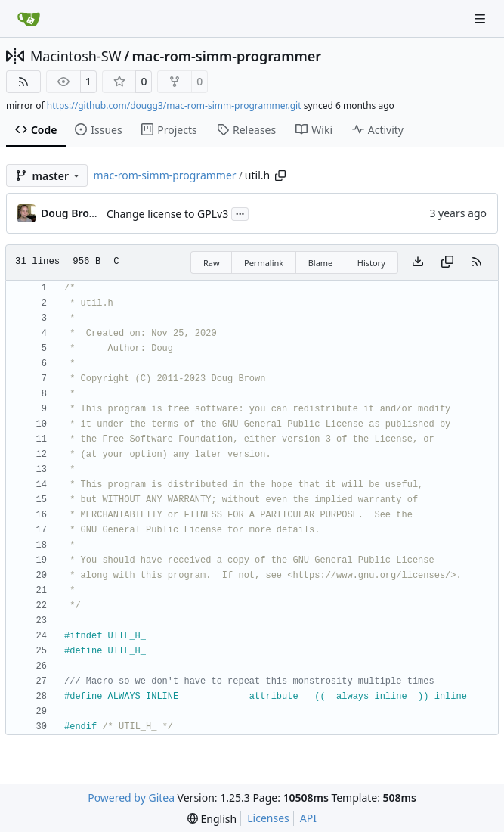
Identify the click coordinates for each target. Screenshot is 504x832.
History (371, 263)
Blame (321, 263)
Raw (212, 263)
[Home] (29, 19)
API (308, 818)
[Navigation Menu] (481, 19)
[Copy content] (447, 262)
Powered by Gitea (131, 798)
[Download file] (418, 262)
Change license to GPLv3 (167, 214)
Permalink (264, 263)
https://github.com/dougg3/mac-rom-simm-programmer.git (174, 106)
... (240, 213)
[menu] (212, 819)
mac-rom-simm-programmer (227, 56)
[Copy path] (280, 175)
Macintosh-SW (76, 56)
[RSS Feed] (23, 82)
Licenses (268, 818)
